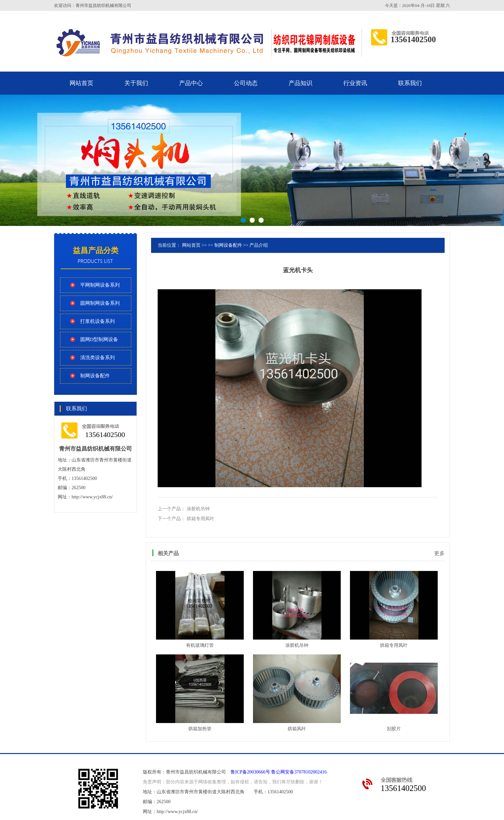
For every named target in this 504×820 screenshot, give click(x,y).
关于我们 (136, 83)
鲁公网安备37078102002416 (299, 772)
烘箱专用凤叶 (201, 519)
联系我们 (410, 83)
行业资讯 (355, 83)
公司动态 (246, 83)
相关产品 (168, 553)
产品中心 (191, 83)
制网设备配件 (95, 376)
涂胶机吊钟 (198, 509)
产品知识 (300, 83)
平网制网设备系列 (100, 285)
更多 (439, 553)
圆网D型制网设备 (99, 339)
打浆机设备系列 (97, 321)
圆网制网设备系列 (100, 303)
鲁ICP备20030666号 (250, 772)
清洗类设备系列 (97, 358)
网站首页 (81, 83)
